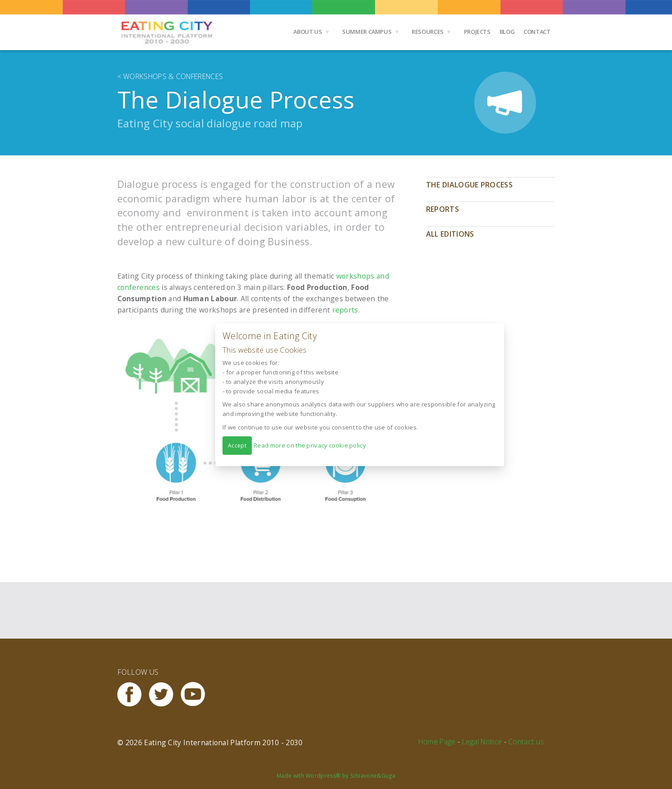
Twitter (165, 694)
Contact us (526, 742)
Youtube (196, 694)
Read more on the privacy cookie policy (310, 445)
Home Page (437, 742)
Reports (443, 209)
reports (345, 310)
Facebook (133, 694)
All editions (450, 234)
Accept (237, 445)
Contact (537, 32)
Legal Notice (482, 742)
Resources (428, 32)
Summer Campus (367, 32)
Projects (477, 32)
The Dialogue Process (469, 185)
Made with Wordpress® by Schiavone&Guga (336, 776)
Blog (507, 32)
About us (308, 32)
